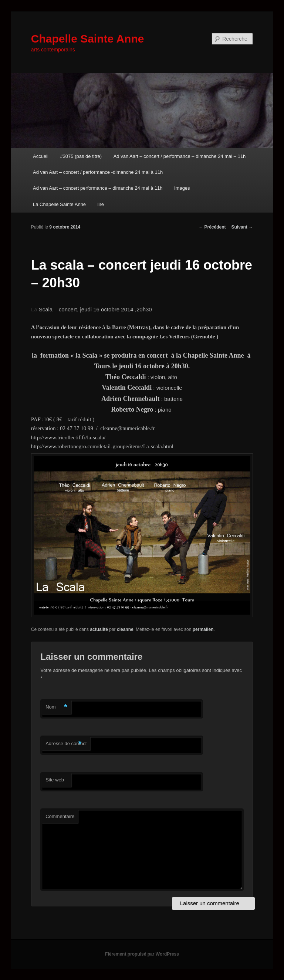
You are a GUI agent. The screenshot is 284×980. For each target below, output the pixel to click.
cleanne (125, 629)
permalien (203, 629)
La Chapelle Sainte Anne (59, 204)
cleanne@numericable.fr (127, 428)
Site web (55, 780)
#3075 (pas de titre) (81, 156)
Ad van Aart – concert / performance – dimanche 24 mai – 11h (180, 156)
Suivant (242, 227)
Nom (56, 707)
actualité (99, 629)
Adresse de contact (66, 744)
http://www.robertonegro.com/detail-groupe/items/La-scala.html (102, 446)
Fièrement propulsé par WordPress (142, 954)
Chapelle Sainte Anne (88, 39)
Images (182, 188)
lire (101, 204)
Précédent (212, 227)
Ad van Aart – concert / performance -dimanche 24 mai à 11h (98, 172)
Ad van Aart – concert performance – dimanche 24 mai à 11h (98, 188)
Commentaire (60, 816)
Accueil (41, 156)
